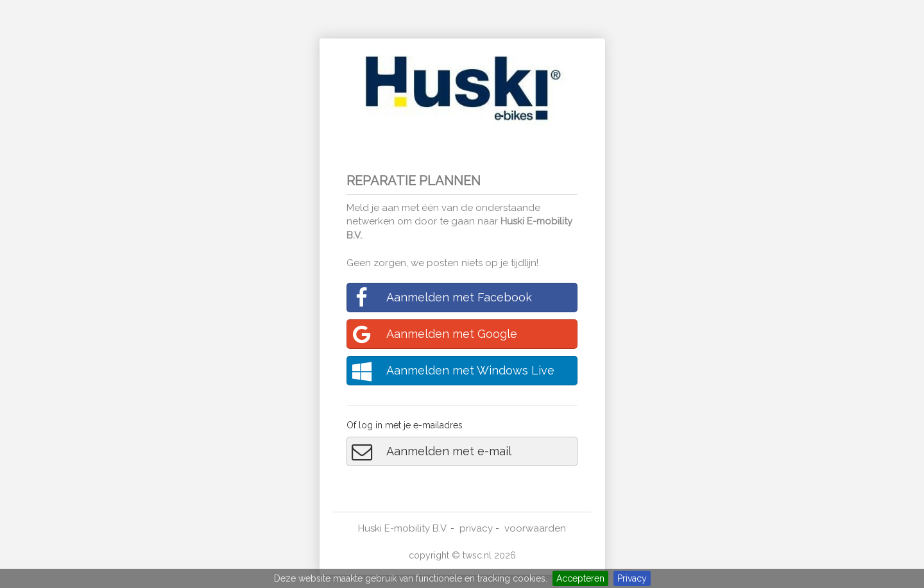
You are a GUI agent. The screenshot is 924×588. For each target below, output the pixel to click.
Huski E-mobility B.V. (403, 528)
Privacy (632, 578)
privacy (476, 528)
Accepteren (580, 578)
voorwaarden (535, 528)
